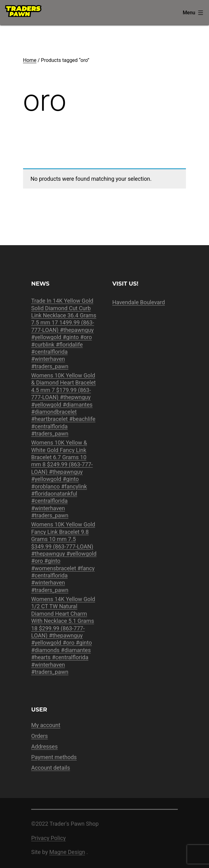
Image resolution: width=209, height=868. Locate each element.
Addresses (44, 747)
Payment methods (54, 757)
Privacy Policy (49, 838)
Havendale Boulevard (139, 302)
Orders (39, 736)
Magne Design (67, 852)
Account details (51, 768)
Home (30, 60)
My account (46, 725)
